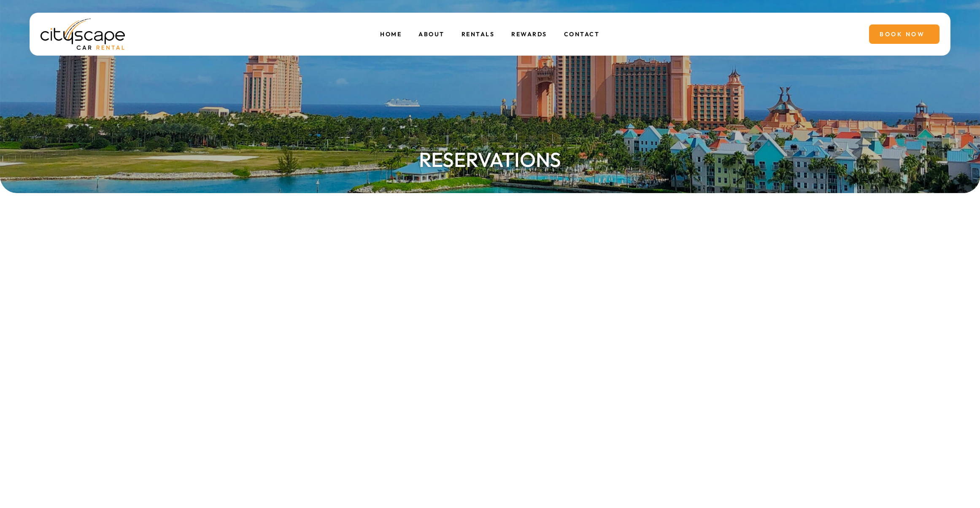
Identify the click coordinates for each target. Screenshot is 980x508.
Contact (582, 34)
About (432, 34)
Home (391, 34)
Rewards (529, 34)
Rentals (478, 34)
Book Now (902, 34)
